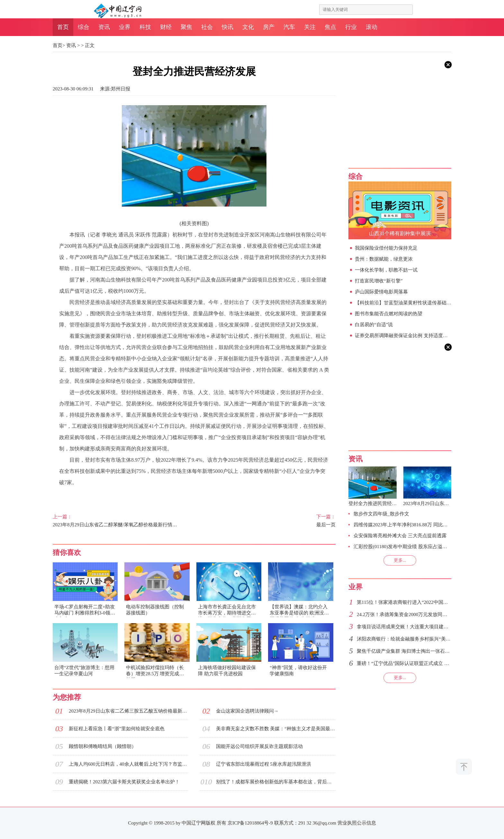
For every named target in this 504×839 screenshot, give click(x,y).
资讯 (104, 27)
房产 (269, 27)
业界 (125, 27)
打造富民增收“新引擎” (379, 281)
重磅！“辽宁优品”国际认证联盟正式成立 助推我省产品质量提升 (425, 663)
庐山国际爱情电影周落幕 (381, 292)
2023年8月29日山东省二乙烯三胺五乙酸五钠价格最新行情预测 (129, 711)
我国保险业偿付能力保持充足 (386, 248)
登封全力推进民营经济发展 (377, 503)
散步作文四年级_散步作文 (381, 514)
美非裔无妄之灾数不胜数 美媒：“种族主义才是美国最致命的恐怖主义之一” (276, 729)
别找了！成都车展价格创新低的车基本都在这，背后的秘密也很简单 (276, 782)
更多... (400, 560)
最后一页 (272, 520)
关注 (310, 27)
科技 (145, 27)
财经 (166, 27)
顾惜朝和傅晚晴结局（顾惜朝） (103, 746)
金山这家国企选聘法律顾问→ (247, 711)
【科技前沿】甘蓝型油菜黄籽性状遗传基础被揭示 (408, 303)
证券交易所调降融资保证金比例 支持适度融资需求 (409, 336)
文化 (248, 27)
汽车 (289, 27)
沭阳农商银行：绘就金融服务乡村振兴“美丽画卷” (410, 639)
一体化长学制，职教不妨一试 (386, 270)
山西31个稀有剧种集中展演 (400, 233)
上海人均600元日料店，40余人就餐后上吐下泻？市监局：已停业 (129, 764)
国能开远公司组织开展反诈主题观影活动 (259, 746)
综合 (84, 27)
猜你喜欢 (67, 553)
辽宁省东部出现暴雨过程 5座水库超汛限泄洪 (264, 764)
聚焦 (186, 27)
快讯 (228, 27)
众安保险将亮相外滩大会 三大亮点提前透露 (400, 536)
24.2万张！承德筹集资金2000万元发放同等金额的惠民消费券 (421, 614)
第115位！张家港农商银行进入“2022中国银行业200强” (414, 602)
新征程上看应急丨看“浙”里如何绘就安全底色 (117, 729)
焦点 (330, 27)
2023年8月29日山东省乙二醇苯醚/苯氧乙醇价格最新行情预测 (116, 521)
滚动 (372, 27)
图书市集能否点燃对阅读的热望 (389, 314)
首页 (63, 27)
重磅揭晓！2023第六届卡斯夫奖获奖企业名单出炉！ (124, 782)
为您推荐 (67, 697)
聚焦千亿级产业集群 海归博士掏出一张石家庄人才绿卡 (415, 651)
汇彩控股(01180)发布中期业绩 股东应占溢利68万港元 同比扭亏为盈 (425, 547)
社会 (207, 27)
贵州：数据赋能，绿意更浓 (384, 259)
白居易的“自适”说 (374, 325)
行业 (351, 27)
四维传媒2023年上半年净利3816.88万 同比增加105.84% (412, 525)
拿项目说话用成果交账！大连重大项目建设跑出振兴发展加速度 (424, 627)
